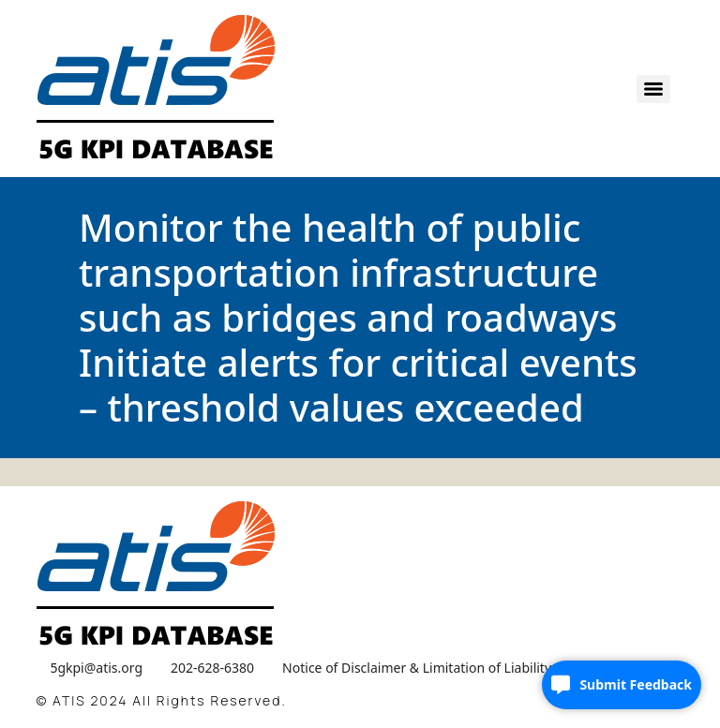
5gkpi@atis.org (96, 668)
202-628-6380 (212, 668)
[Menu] (653, 89)
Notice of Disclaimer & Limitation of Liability (417, 668)
